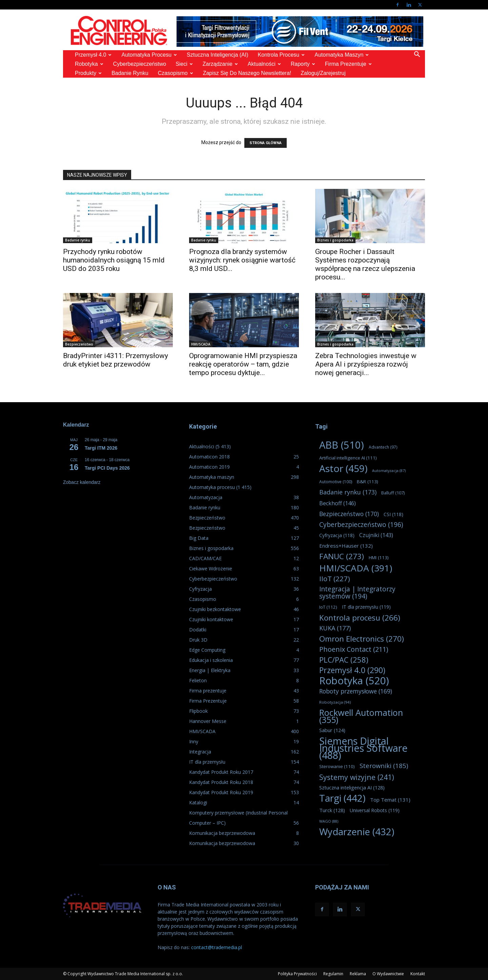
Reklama (358, 974)
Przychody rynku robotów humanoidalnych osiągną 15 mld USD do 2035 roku (114, 260)
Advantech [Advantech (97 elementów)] (383, 447)
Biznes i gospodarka (335, 240)
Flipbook (198, 711)
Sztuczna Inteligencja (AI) (217, 55)
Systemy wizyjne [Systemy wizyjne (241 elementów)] (357, 777)
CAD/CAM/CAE (205, 558)
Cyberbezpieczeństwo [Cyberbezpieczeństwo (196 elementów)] (361, 525)
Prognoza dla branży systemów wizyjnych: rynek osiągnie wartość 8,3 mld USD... (242, 260)
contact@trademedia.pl (217, 947)
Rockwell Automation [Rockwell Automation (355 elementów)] (361, 716)
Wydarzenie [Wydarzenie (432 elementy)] (357, 832)
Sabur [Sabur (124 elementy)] (332, 730)
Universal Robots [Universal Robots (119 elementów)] (375, 810)
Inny (194, 741)
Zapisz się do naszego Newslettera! (247, 73)
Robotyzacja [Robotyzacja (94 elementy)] (335, 702)
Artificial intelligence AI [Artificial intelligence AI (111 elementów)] (348, 458)
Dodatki (198, 630)
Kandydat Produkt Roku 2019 (221, 792)
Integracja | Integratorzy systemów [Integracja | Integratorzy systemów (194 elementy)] (357, 593)
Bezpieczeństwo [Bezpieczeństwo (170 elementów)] (349, 514)
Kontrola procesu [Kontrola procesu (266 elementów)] (360, 618)
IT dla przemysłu (207, 762)
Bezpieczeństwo (79, 344)
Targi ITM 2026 (101, 448)
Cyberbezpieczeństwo (140, 64)
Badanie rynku (130, 73)
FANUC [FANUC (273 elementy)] (342, 556)
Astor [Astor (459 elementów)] (343, 468)
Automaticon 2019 (209, 467)
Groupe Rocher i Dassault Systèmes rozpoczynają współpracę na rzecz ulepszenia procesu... (365, 264)
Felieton (198, 680)
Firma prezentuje (348, 64)
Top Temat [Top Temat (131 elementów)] (390, 800)
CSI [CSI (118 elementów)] (393, 514)
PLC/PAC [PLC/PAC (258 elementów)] (344, 660)
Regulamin (333, 974)
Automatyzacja (206, 497)
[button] (417, 55)
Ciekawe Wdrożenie (211, 569)
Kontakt (418, 974)
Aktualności (264, 64)
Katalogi (198, 802)
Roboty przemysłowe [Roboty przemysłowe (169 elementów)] (356, 691)
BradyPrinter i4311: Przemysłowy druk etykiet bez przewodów (116, 360)
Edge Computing (207, 650)
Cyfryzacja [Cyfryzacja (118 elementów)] (337, 535)
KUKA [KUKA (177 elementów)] (335, 628)
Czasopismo (176, 73)
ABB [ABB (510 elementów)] (342, 445)
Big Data (199, 538)
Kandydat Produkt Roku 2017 (221, 772)
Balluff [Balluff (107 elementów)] (393, 493)
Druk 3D (198, 640)
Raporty (303, 64)
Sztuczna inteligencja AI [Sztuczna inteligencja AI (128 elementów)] (352, 787)
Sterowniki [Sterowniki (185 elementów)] (384, 766)
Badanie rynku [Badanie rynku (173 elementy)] (348, 492)
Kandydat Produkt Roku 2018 (221, 782)
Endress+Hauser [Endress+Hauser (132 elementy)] (346, 546)
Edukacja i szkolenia (211, 660)
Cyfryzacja (200, 589)
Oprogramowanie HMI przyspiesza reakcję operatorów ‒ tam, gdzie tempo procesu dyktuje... (243, 364)
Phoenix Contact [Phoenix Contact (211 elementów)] (354, 649)
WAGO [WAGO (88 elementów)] (329, 821)
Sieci (184, 64)
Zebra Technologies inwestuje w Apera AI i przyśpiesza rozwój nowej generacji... (366, 364)
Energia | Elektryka (210, 670)
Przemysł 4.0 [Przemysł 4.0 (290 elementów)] (352, 670)
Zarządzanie (220, 64)
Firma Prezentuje (208, 701)
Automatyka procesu (149, 55)
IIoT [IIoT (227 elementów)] (335, 579)
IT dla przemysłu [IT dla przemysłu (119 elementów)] (366, 607)
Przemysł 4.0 (93, 55)
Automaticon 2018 (209, 457)
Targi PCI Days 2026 (107, 468)
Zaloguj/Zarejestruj (323, 73)
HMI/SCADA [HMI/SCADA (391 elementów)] (356, 568)
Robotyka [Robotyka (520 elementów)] (354, 681)
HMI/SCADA (201, 344)
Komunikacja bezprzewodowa (222, 833)
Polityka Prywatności (297, 974)
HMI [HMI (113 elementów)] (379, 557)
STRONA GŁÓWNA (266, 143)
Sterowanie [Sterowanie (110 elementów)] (337, 766)
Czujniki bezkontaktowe (215, 609)
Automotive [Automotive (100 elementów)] (336, 482)
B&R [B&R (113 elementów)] (368, 482)
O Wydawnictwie (388, 974)
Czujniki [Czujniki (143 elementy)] (376, 535)
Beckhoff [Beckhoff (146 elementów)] (338, 503)
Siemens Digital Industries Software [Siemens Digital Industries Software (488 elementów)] (363, 748)
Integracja (200, 752)
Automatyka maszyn (342, 55)
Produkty (88, 73)
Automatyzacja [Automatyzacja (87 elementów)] (389, 471)
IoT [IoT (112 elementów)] (328, 607)
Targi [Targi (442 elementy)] (342, 798)
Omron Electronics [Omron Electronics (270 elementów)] (362, 639)
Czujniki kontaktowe (211, 619)
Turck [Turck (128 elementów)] (332, 810)
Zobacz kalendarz (82, 482)
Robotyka (89, 64)
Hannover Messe (208, 721)
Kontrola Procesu (281, 55)
